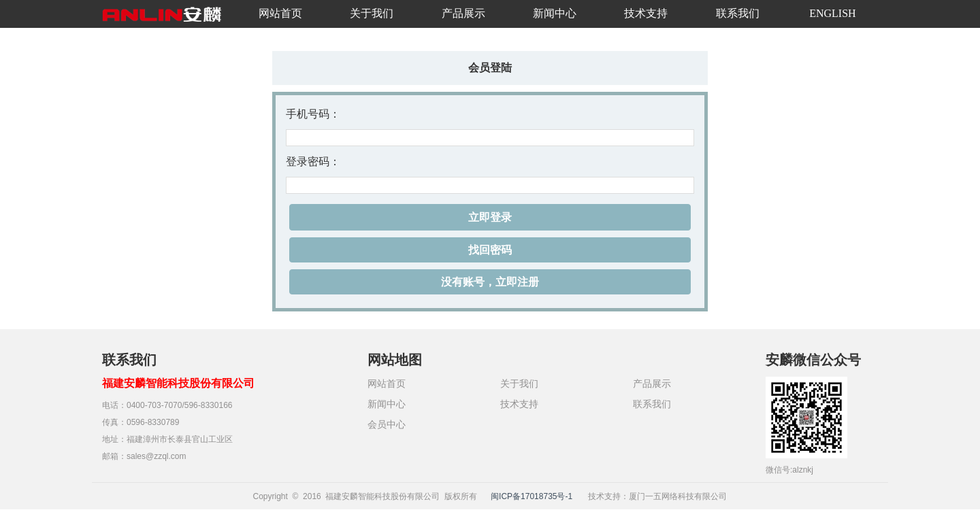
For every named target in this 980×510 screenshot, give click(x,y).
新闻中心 (555, 13)
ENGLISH (832, 13)
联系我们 (738, 13)
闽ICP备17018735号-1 (532, 496)
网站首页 (280, 13)
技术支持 (646, 13)
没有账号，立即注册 (490, 282)
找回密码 (490, 250)
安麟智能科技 (163, 20)
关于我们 (372, 13)
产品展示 (463, 13)
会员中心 (387, 424)
